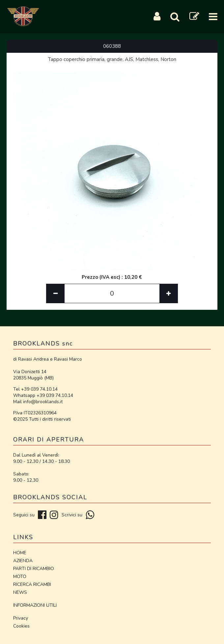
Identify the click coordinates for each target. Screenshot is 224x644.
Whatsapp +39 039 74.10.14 (43, 395)
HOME (20, 553)
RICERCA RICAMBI (32, 584)
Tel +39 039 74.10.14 (35, 389)
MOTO (20, 577)
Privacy (21, 618)
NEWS (20, 592)
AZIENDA (23, 561)
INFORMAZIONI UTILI (35, 605)
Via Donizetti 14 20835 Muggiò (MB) (33, 375)
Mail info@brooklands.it (38, 402)
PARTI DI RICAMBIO (34, 569)
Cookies (21, 626)
